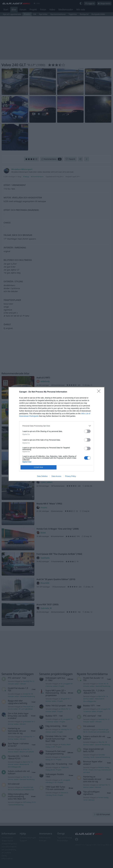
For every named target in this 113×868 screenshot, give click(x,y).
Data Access (56, 476)
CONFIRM (39, 467)
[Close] (100, 392)
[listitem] (56, 426)
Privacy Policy (71, 476)
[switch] (87, 431)
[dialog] (56, 434)
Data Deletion (42, 476)
